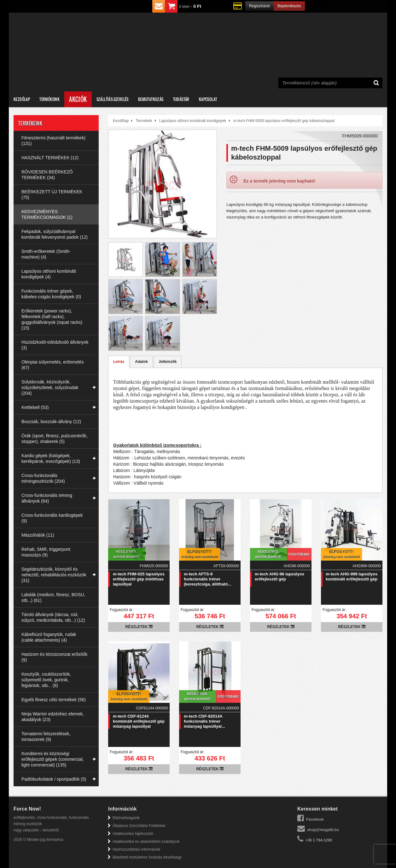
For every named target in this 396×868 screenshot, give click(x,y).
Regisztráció (259, 6)
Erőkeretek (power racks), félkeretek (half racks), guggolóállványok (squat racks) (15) (52, 319)
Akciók (78, 99)
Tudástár (181, 99)
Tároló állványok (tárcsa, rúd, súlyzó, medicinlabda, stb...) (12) (53, 617)
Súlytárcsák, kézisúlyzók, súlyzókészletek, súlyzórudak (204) (50, 387)
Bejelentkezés (289, 6)
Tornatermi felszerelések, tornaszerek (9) (46, 737)
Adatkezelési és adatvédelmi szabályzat (146, 842)
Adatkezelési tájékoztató (133, 834)
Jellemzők (168, 362)
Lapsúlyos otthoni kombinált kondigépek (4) (49, 274)
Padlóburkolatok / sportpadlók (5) (54, 779)
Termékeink (49, 99)
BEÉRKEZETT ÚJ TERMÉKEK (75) (52, 195)
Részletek (139, 627)
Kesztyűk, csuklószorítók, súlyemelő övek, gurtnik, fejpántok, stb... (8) (46, 680)
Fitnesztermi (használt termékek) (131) (53, 141)
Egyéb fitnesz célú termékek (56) (54, 700)
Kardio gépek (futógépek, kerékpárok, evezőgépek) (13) (51, 458)
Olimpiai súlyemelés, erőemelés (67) (53, 365)
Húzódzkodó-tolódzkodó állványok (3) (55, 345)
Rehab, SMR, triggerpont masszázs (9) (46, 552)
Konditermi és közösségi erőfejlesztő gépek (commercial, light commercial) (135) (53, 759)
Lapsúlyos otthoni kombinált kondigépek (193, 121)
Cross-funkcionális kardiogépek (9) (52, 518)
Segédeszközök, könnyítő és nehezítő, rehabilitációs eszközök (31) (54, 575)
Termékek (144, 121)
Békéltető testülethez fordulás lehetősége (147, 857)
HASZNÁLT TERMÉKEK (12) (50, 158)
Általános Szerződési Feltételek (139, 826)
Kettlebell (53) (35, 407)
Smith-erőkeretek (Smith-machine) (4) (46, 254)
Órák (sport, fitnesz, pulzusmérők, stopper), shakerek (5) (54, 439)
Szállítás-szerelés (113, 99)
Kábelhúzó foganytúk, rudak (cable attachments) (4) (49, 637)
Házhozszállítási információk (136, 849)
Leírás (119, 362)
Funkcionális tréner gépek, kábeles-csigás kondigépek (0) (51, 294)
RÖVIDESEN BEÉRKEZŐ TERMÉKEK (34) (47, 175)
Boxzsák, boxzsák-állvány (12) (51, 422)
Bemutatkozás (151, 99)
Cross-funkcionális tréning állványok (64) (47, 498)
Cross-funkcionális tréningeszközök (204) (43, 478)
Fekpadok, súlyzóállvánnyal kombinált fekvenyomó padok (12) (55, 234)
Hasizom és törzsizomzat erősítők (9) (54, 657)
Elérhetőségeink (126, 818)
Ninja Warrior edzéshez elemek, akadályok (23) (53, 717)
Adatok (141, 362)
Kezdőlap (22, 99)
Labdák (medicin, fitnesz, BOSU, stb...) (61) (53, 597)
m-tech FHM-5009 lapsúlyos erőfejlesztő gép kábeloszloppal (284, 121)
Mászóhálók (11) (38, 535)
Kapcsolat (208, 99)
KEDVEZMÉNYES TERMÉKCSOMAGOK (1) (47, 214)
